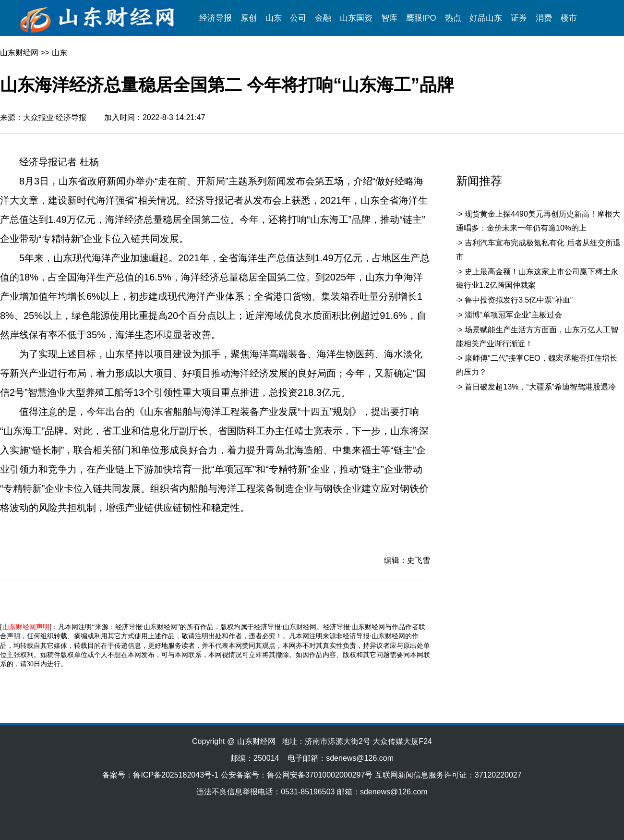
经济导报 (216, 18)
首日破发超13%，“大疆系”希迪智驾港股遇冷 (540, 387)
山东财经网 (19, 53)
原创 (249, 18)
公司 (298, 18)
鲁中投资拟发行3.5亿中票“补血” (519, 300)
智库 (389, 18)
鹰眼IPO (421, 18)
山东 (274, 18)
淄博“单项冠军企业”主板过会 (513, 315)
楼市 (569, 18)
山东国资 (356, 18)
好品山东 (486, 18)
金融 (323, 18)
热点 (453, 18)
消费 (544, 18)
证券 (519, 18)
